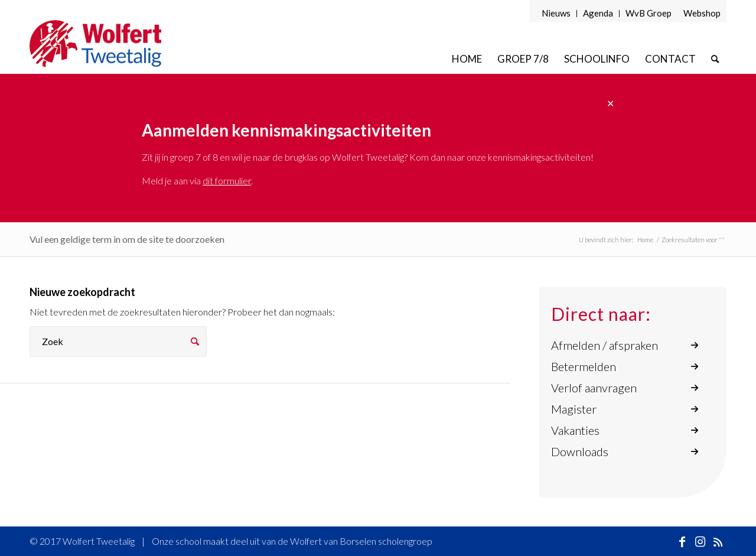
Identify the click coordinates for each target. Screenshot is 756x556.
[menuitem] (556, 14)
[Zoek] (715, 59)
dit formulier (227, 181)
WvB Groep (649, 13)
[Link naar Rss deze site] (718, 541)
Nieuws (556, 13)
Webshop (702, 13)
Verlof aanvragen (594, 388)
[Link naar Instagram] (700, 541)
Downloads (580, 451)
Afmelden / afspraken (605, 345)
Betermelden (584, 366)
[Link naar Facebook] (682, 541)
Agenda (598, 13)
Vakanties (575, 430)
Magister (574, 409)
